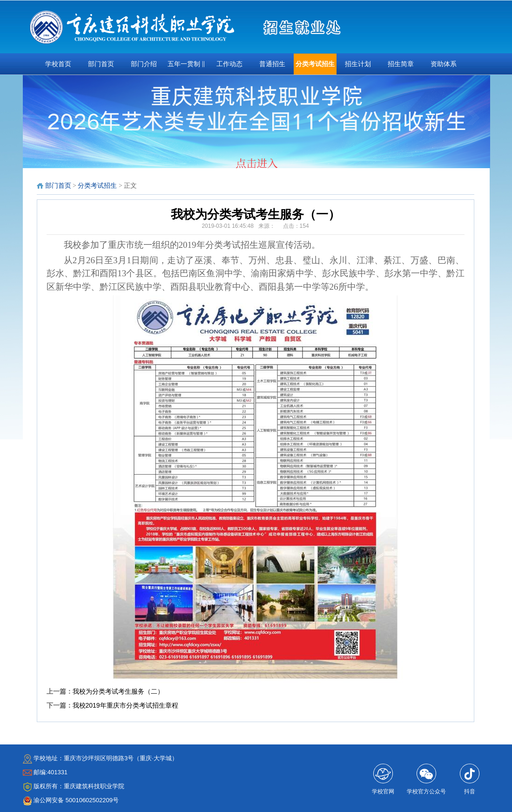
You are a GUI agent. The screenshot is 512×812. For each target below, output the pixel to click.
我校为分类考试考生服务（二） (118, 691)
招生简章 (401, 64)
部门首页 (101, 64)
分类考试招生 (315, 64)
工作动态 (229, 64)
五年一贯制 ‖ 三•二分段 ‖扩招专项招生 (186, 68)
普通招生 (272, 64)
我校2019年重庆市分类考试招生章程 (125, 705)
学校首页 (58, 64)
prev (34, 124)
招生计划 (358, 64)
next (479, 124)
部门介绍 (144, 64)
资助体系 (444, 64)
